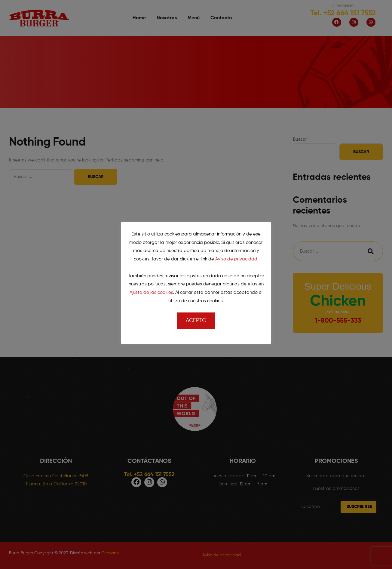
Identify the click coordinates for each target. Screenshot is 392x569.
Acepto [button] (196, 321)
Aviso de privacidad (236, 259)
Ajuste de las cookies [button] (151, 292)
